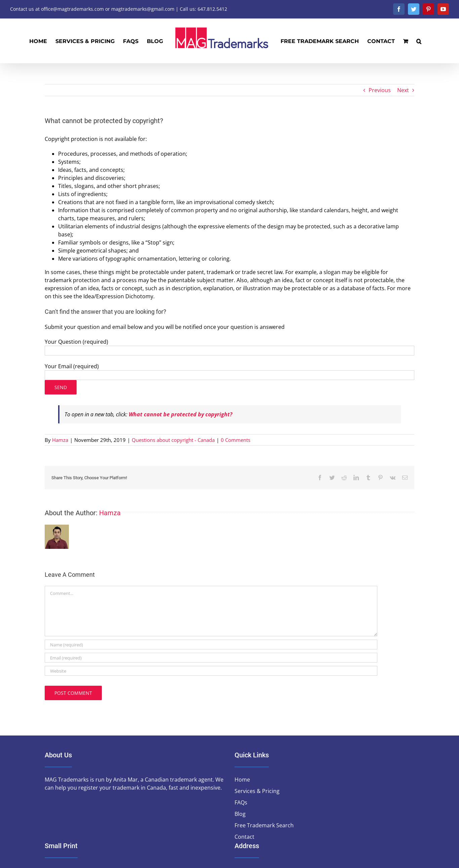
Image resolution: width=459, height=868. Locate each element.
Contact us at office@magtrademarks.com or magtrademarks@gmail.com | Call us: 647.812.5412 (119, 9)
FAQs (241, 802)
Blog (240, 814)
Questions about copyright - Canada (173, 440)
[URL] (211, 671)
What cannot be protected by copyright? (180, 414)
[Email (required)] (211, 658)
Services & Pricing (257, 791)
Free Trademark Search (264, 825)
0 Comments (236, 440)
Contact (244, 837)
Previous (380, 90)
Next (403, 90)
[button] (419, 41)
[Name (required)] (211, 645)
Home (242, 780)
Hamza (60, 440)
